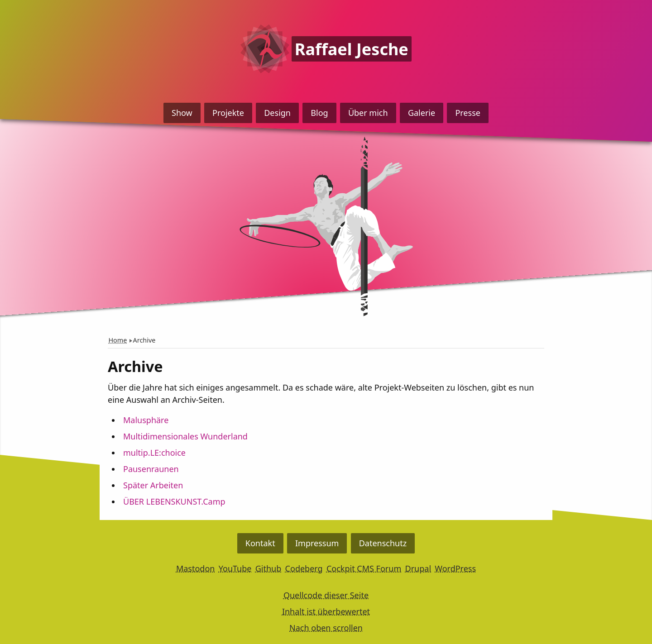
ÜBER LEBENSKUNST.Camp (174, 501)
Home (117, 340)
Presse (468, 113)
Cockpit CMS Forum (364, 568)
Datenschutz (383, 543)
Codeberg (304, 568)
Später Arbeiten (153, 485)
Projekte (228, 113)
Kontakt (260, 543)
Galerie (422, 113)
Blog (319, 113)
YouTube (235, 568)
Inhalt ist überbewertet (326, 611)
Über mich (368, 113)
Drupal (418, 568)
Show (182, 113)
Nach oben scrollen (326, 628)
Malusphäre (146, 420)
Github (268, 568)
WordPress (455, 568)
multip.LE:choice (154, 453)
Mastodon (196, 568)
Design (277, 113)
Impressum (317, 543)
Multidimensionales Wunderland (185, 436)
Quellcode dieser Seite (326, 595)
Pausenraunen (151, 469)
